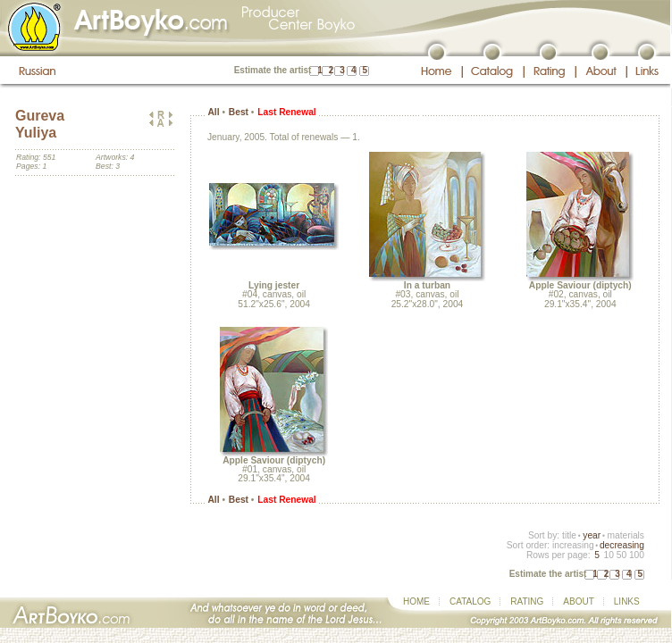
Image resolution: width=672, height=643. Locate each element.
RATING (527, 601)
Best (239, 112)
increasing (573, 545)
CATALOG (470, 601)
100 (637, 555)
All (213, 112)
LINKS (627, 601)
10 (608, 555)
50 (622, 555)
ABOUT (578, 601)
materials (626, 535)
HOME (416, 601)
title (569, 535)
